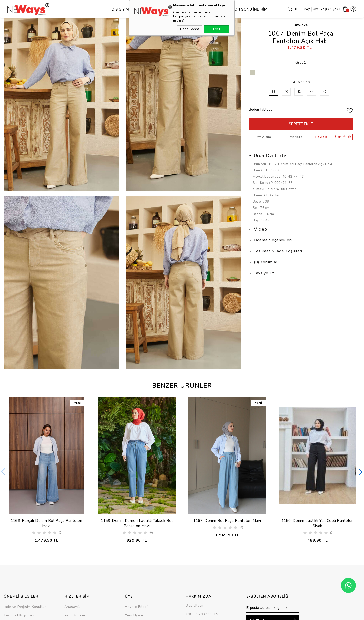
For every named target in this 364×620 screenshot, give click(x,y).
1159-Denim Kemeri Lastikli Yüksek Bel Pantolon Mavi (137, 523)
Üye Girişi (320, 9)
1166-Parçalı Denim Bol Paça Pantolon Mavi (46, 523)
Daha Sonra (190, 29)
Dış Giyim (112, 9)
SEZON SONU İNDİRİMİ (240, 9)
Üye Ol (335, 9)
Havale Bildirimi (138, 608)
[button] (361, 472)
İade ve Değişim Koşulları (25, 608)
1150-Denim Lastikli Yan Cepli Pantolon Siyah (317, 523)
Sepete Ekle (301, 124)
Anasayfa (73, 608)
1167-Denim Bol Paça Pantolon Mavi (227, 521)
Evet (217, 29)
